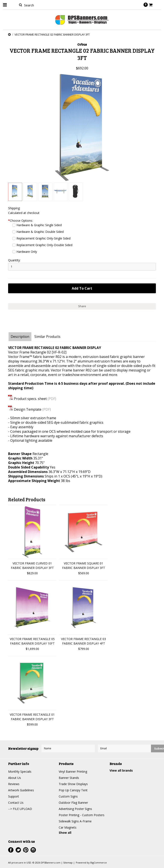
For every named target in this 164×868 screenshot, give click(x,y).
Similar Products (47, 337)
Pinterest (26, 850)
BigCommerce (99, 863)
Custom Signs (68, 796)
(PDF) (52, 399)
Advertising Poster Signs (75, 809)
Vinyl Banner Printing (73, 771)
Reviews (14, 784)
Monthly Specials (20, 771)
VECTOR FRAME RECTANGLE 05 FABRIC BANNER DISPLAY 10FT (32, 641)
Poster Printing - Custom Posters (82, 815)
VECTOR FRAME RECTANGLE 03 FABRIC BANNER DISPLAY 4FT (83, 641)
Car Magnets (68, 827)
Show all (65, 833)
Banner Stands (69, 778)
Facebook (11, 850)
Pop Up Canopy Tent (73, 790)
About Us (15, 778)
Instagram (33, 850)
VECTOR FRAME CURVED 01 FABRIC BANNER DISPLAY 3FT (32, 566)
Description (20, 337)
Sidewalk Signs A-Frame (75, 821)
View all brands (121, 770)
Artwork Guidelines (21, 790)
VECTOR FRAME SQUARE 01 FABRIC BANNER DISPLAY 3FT (84, 566)
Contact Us (16, 803)
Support (14, 796)
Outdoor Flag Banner (73, 803)
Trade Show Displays (73, 784)
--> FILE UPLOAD (20, 809)
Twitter (18, 850)
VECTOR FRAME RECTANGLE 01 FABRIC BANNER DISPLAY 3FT (32, 717)
